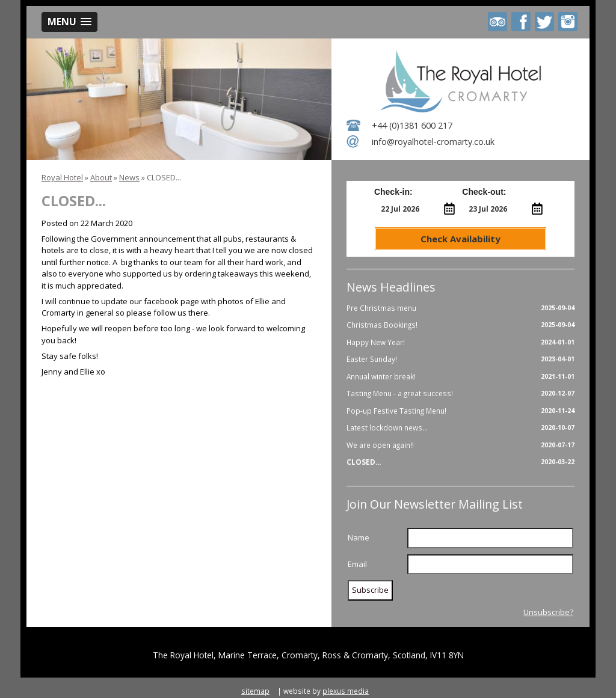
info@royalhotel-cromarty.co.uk (433, 142)
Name (359, 537)
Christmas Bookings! (460, 325)
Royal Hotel (62, 177)
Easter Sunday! (460, 360)
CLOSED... (460, 462)
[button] (69, 22)
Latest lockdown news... (460, 428)
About (101, 177)
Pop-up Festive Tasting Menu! (460, 411)
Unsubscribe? (548, 612)
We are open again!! (460, 445)
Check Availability (460, 239)
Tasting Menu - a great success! (460, 394)
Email (357, 564)
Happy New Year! (460, 343)
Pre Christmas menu (460, 308)
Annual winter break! (460, 377)
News (129, 177)
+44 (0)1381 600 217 (412, 125)
